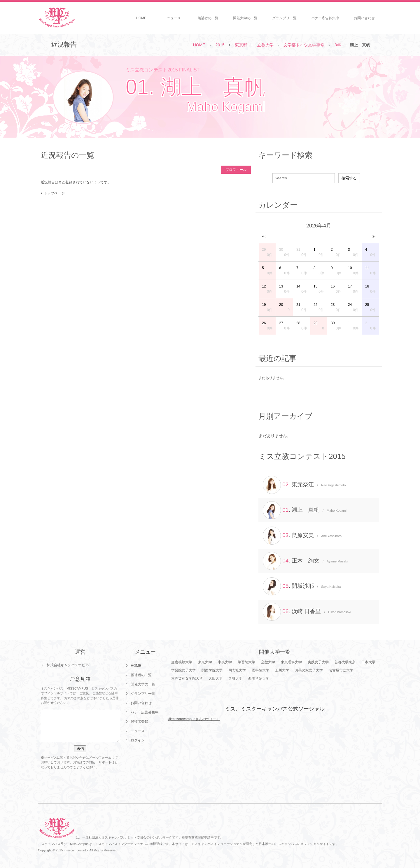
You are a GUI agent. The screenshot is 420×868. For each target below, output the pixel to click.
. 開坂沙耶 (302, 586)
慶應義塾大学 (182, 662)
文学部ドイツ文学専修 (304, 45)
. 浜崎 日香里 (307, 612)
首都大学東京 (345, 662)
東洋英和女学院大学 (187, 678)
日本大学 (368, 662)
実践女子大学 (318, 662)
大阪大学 (216, 678)
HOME (141, 18)
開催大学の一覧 (245, 18)
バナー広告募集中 (325, 18)
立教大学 (265, 45)
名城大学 (235, 678)
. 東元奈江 (304, 485)
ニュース (174, 18)
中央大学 (225, 662)
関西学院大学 (212, 670)
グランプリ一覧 (284, 18)
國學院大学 (260, 670)
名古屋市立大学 (341, 670)
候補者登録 (139, 722)
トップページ (54, 193)
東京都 (241, 45)
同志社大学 (237, 670)
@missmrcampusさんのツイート (194, 719)
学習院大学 (246, 662)
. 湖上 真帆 (305, 510)
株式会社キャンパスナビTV (68, 665)
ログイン (138, 740)
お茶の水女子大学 (309, 670)
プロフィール (236, 170)
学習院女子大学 (183, 670)
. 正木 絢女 (305, 561)
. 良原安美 (302, 536)
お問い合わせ (364, 18)
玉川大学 (282, 670)
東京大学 (205, 662)
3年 (338, 45)
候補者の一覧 (208, 18)
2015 (220, 45)
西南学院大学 (259, 678)
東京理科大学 (291, 662)
